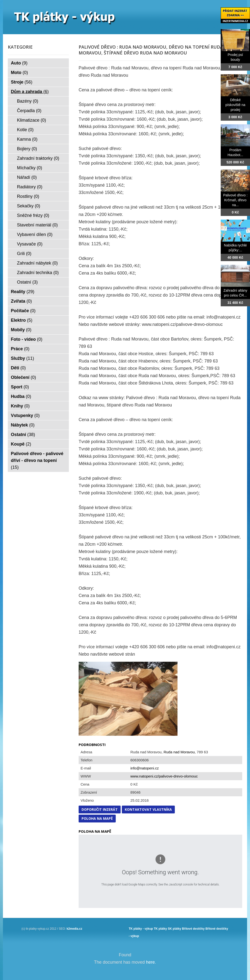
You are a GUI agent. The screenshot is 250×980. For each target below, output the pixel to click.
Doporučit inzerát (100, 809)
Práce (20, 349)
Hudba (21, 396)
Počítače (23, 311)
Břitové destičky (193, 929)
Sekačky (29, 206)
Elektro (22, 320)
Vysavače (30, 244)
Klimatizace (32, 120)
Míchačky (30, 168)
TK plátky (160, 929)
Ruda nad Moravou (179, 752)
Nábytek (23, 425)
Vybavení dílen (35, 234)
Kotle (25, 130)
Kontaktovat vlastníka (148, 809)
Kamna (27, 139)
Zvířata (21, 301)
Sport (20, 387)
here (150, 962)
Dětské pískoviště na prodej (235, 105)
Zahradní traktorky (38, 158)
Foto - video (27, 339)
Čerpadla (29, 111)
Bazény (28, 101)
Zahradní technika (38, 273)
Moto (20, 73)
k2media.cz (74, 929)
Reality (23, 292)
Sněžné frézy (33, 215)
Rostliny (28, 196)
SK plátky (174, 929)
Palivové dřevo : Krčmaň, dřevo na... (235, 200)
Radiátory (30, 187)
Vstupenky (25, 415)
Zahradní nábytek (37, 263)
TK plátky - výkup (141, 929)
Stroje (22, 82)
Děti (18, 368)
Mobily (21, 330)
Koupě (21, 444)
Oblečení (24, 377)
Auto (19, 63)
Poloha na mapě (97, 818)
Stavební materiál (37, 225)
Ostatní (27, 282)
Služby (23, 358)
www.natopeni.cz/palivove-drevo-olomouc (164, 776)
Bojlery (27, 149)
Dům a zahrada (30, 92)
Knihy (20, 406)
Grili (24, 254)
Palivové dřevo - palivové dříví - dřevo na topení (37, 460)
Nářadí (27, 177)
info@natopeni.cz (145, 768)
